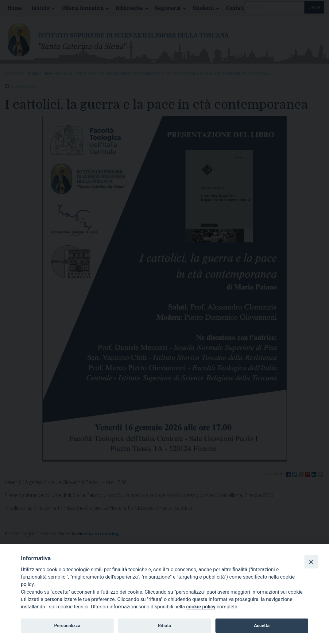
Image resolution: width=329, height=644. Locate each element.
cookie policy (201, 607)
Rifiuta (164, 626)
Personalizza (67, 626)
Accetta (262, 626)
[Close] (311, 562)
